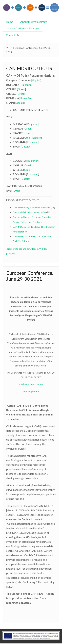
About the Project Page (34, 22)
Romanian (26, 98)
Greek (21, 89)
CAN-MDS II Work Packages (23, 28)
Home (10, 22)
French (28, 133)
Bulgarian (26, 85)
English (36, 80)
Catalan (19, 103)
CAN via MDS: (30, 212)
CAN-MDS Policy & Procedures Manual (32, 208)
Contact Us (12, 35)
